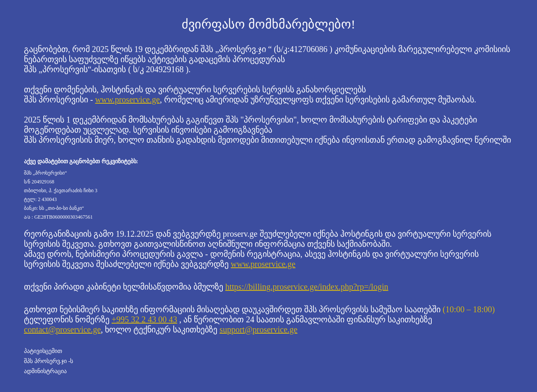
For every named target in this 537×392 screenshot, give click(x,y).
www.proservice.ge (128, 99)
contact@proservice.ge (62, 329)
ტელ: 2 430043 (40, 199)
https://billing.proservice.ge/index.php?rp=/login (307, 287)
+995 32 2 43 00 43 (144, 319)
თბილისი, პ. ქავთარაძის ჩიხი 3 (61, 191)
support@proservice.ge (258, 329)
